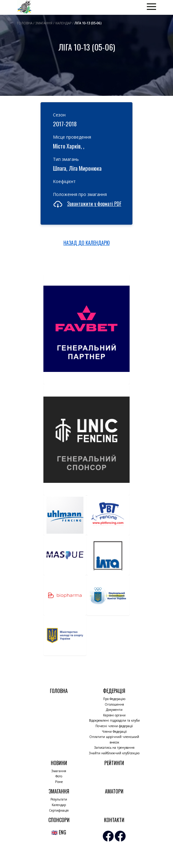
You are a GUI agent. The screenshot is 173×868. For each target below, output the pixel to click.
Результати (59, 799)
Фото (59, 776)
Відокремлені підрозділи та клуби (114, 720)
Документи (114, 710)
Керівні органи (114, 715)
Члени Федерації (114, 731)
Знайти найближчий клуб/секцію (114, 753)
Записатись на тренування (114, 748)
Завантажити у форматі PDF (94, 204)
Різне (59, 782)
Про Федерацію (114, 699)
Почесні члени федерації (114, 726)
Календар (59, 805)
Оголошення (114, 704)
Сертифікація (59, 810)
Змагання (59, 771)
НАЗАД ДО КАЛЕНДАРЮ (86, 243)
